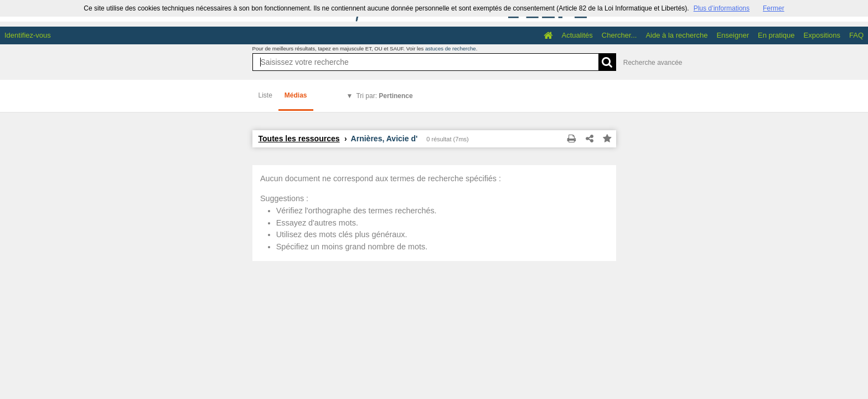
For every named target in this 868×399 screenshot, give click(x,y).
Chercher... (619, 35)
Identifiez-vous (28, 35)
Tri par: (384, 96)
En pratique (776, 35)
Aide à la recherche (676, 35)
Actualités (577, 35)
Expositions (822, 35)
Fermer (774, 8)
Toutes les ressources (299, 139)
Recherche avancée (653, 63)
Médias (296, 95)
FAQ (856, 35)
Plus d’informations (722, 8)
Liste (265, 95)
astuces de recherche (451, 48)
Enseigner (733, 35)
